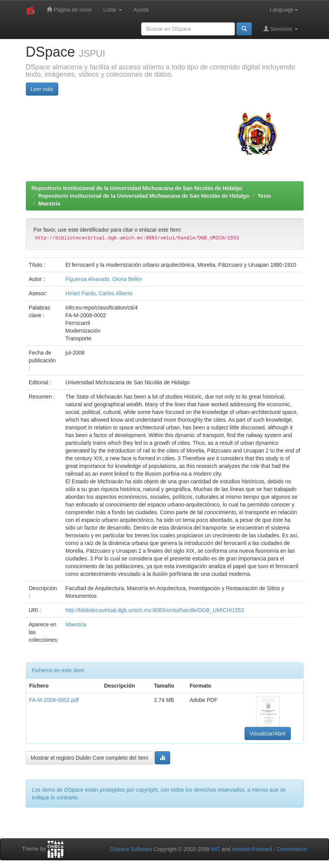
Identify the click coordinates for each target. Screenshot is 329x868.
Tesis (264, 196)
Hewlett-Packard (252, 849)
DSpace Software (131, 849)
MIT (216, 849)
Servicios (281, 29)
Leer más (42, 89)
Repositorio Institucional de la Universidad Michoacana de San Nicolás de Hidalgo (137, 188)
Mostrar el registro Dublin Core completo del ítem (90, 758)
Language (283, 10)
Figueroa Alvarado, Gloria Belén (104, 279)
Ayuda (141, 10)
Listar (113, 10)
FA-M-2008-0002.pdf (54, 700)
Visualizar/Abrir (268, 733)
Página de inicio (69, 9)
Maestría (49, 204)
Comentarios (292, 849)
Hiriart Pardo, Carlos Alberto (99, 293)
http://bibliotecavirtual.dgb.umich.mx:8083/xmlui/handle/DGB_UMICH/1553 (155, 610)
